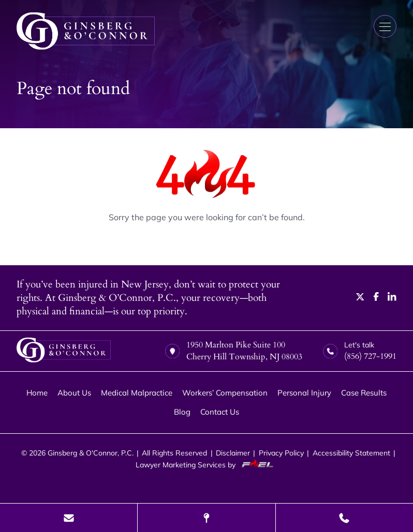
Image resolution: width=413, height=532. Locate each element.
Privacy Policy (281, 453)
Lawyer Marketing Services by (207, 464)
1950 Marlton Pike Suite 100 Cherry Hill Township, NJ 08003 (234, 351)
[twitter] (360, 298)
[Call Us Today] (344, 518)
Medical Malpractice (137, 393)
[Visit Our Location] (206, 518)
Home (37, 393)
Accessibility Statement (351, 453)
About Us (74, 393)
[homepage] (64, 351)
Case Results (364, 393)
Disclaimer (233, 453)
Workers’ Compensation (225, 393)
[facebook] (376, 298)
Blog (182, 412)
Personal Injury (304, 393)
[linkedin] (392, 298)
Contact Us (220, 412)
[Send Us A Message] (69, 518)
